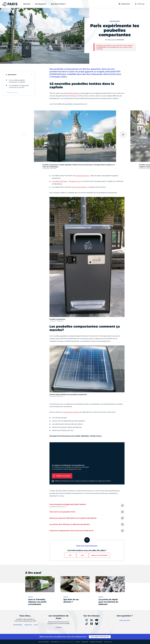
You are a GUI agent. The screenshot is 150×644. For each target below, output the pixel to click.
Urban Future (76, 181)
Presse (78, 642)
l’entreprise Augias (82, 176)
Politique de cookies (96, 642)
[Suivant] (123, 135)
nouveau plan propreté (71, 412)
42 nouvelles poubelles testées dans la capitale (17, 81)
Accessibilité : (62, 642)
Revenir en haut (13, 93)
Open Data (85, 642)
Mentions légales (44, 642)
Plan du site (108, 642)
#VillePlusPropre (73, 93)
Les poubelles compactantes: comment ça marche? (19, 86)
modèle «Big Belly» (61, 181)
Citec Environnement (79, 187)
